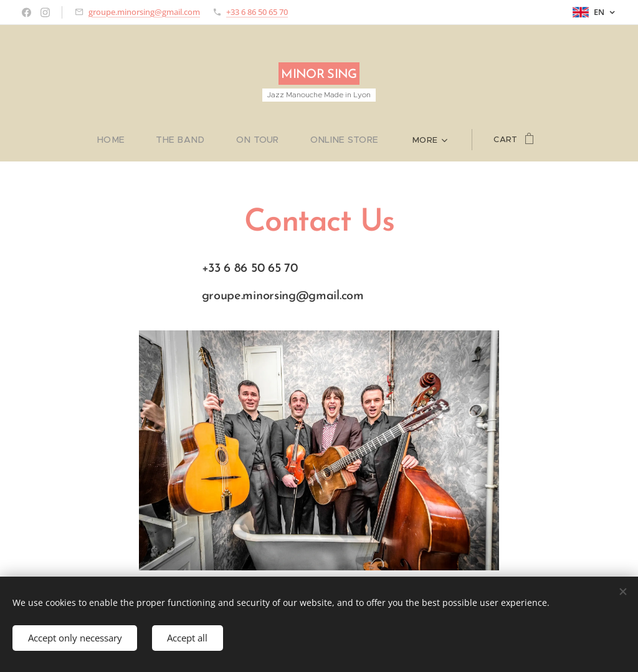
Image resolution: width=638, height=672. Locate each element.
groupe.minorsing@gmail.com (144, 12)
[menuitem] (126, 140)
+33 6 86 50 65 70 (257, 12)
